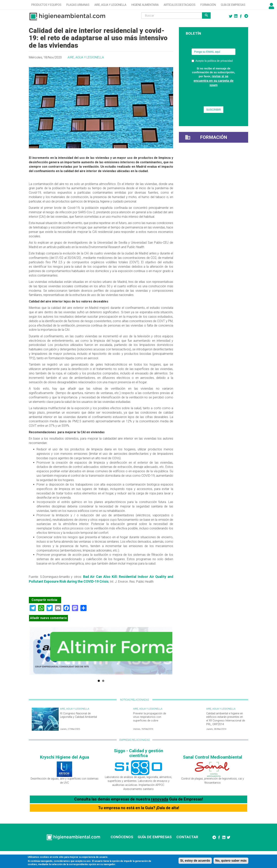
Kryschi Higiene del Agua (65, 757)
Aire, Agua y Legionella (110, 5)
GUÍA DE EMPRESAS (155, 837)
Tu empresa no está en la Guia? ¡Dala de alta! (139, 808)
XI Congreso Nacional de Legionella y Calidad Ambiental (78, 715)
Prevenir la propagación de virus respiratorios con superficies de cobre (150, 717)
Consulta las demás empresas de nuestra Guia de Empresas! (139, 799)
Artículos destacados (180, 5)
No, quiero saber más (231, 861)
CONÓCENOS (122, 837)
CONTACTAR (187, 837)
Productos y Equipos (46, 5)
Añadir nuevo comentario (48, 618)
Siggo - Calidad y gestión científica (138, 753)
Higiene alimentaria (145, 5)
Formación (208, 5)
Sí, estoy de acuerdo (195, 861)
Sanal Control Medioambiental (213, 757)
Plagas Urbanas (78, 5)
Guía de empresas (233, 5)
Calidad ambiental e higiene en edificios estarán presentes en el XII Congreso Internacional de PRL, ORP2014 (226, 719)
